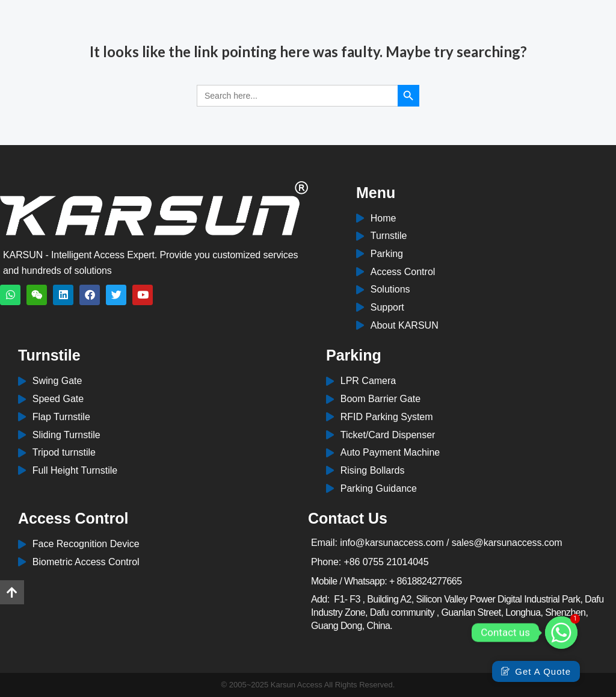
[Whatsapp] (561, 633)
